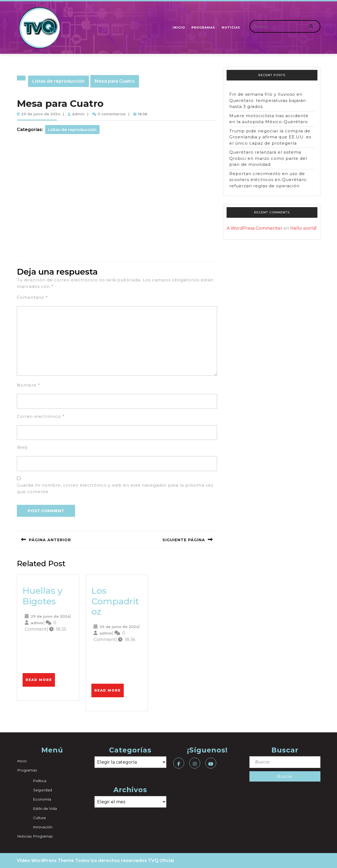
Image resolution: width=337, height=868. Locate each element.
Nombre (28, 385)
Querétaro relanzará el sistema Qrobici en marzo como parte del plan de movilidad (268, 158)
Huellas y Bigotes (43, 596)
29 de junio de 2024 (41, 114)
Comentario (32, 297)
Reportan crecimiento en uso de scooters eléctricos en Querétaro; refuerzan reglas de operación (268, 180)
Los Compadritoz (115, 601)
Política (40, 781)
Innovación (43, 827)
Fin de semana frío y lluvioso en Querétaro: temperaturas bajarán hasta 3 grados (268, 100)
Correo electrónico (41, 416)
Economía (42, 799)
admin (78, 114)
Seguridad (43, 790)
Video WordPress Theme (45, 861)
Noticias (231, 27)
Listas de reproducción (58, 81)
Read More (40, 677)
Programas (203, 27)
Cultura (39, 818)
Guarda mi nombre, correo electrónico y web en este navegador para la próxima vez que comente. (115, 488)
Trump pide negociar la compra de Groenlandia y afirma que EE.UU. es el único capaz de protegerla (270, 137)
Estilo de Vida (45, 808)
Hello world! (303, 228)
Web (22, 447)
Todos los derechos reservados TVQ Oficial (124, 861)
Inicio (179, 27)
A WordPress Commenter (254, 228)
